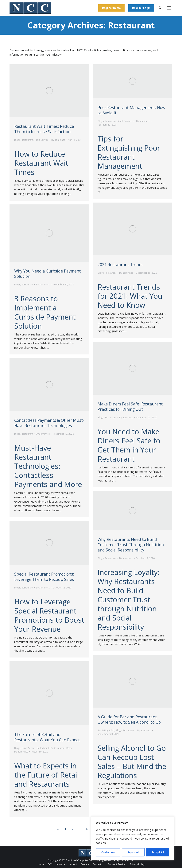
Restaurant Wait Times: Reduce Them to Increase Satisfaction (44, 129)
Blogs (17, 140)
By (58, 140)
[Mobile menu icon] (169, 8)
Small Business (125, 121)
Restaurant (27, 140)
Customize (108, 852)
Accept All (158, 852)
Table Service (41, 140)
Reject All (133, 852)
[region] (133, 838)
